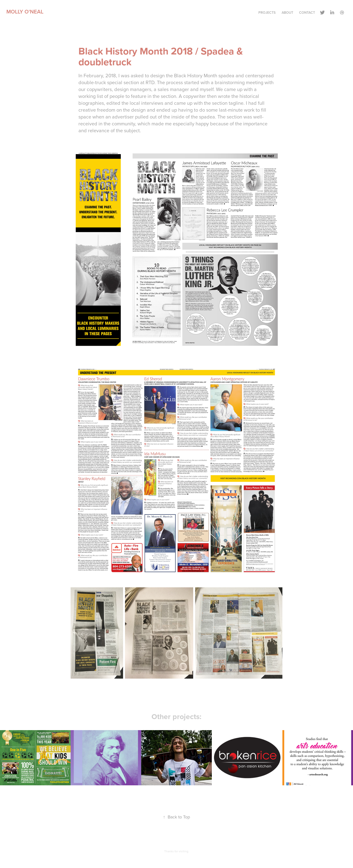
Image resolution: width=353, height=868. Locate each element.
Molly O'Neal (25, 12)
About (287, 13)
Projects (267, 13)
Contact (307, 13)
